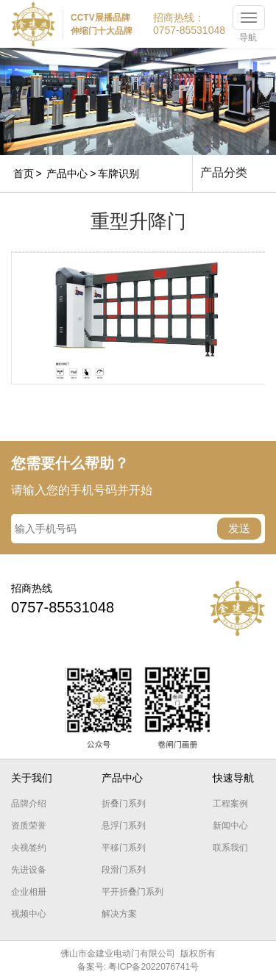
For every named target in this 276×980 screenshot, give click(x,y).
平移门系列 (124, 848)
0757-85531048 (189, 30)
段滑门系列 (124, 870)
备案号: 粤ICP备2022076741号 (138, 967)
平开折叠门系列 (132, 892)
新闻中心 (230, 826)
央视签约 (29, 848)
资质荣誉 (29, 826)
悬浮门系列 (124, 826)
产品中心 (67, 174)
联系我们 (230, 848)
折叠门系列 (124, 804)
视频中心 (29, 914)
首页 (24, 174)
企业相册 (29, 892)
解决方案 (119, 914)
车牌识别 (118, 174)
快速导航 (233, 778)
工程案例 (230, 804)
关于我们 (32, 778)
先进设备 (29, 870)
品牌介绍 (29, 804)
